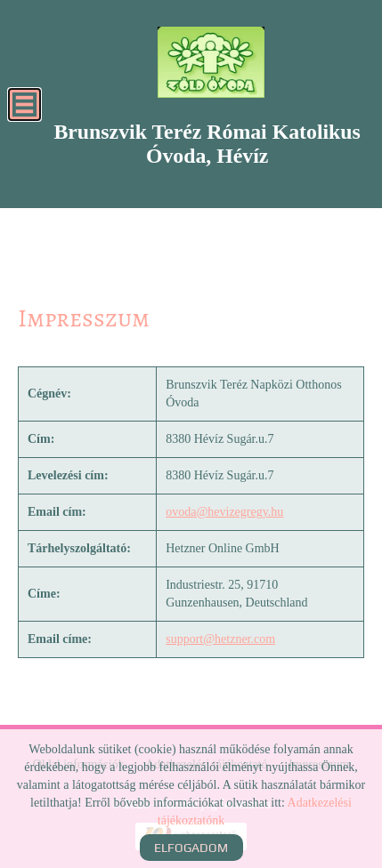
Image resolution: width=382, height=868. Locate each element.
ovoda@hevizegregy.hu (224, 512)
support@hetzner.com (220, 639)
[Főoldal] (211, 62)
